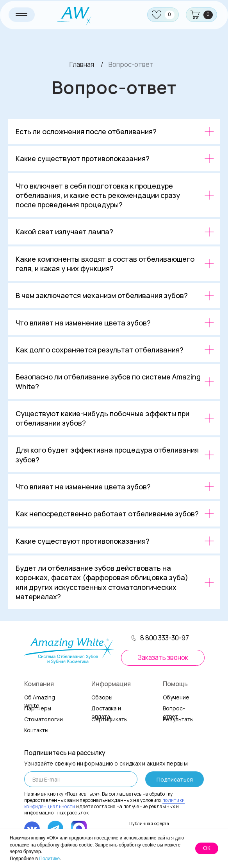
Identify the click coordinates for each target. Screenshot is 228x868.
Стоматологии (44, 719)
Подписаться (175, 779)
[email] (81, 779)
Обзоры (102, 697)
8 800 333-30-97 (165, 638)
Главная (82, 64)
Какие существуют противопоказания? (83, 158)
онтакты (36, 730)
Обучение (176, 697)
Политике (49, 859)
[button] (163, 658)
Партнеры (38, 708)
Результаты (178, 719)
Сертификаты (110, 719)
